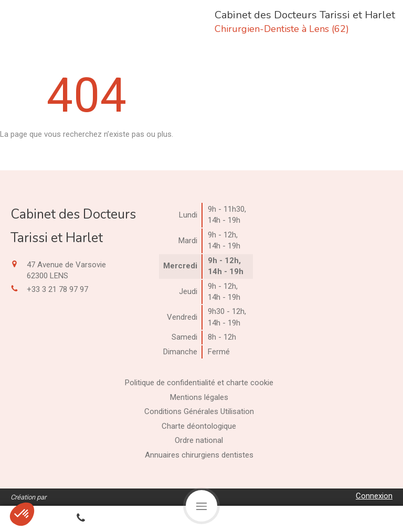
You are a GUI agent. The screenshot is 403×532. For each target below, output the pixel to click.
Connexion (374, 496)
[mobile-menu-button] (201, 506)
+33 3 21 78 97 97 (57, 289)
